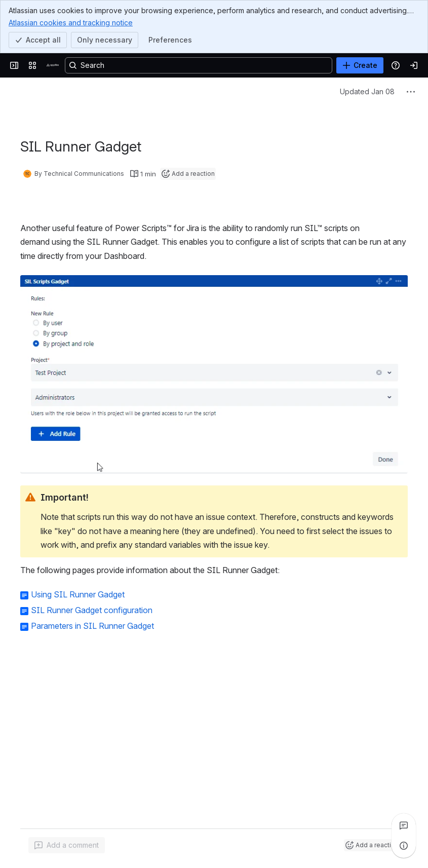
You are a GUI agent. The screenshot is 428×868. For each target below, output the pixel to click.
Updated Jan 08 (367, 91)
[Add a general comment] (67, 845)
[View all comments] (404, 825)
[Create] (360, 65)
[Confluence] (53, 65)
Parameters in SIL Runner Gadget (92, 626)
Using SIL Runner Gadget (78, 594)
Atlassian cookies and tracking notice (71, 22)
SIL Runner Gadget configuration (92, 610)
